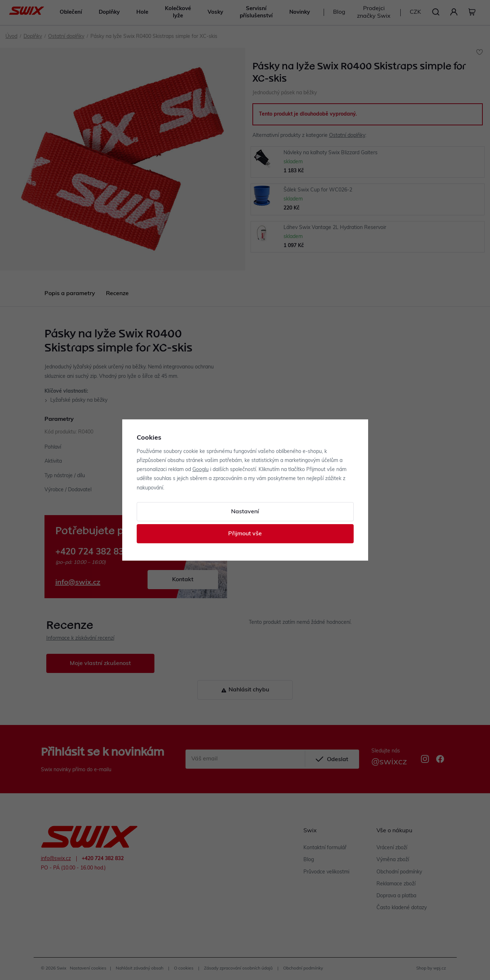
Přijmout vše (245, 534)
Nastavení (245, 512)
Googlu (201, 470)
